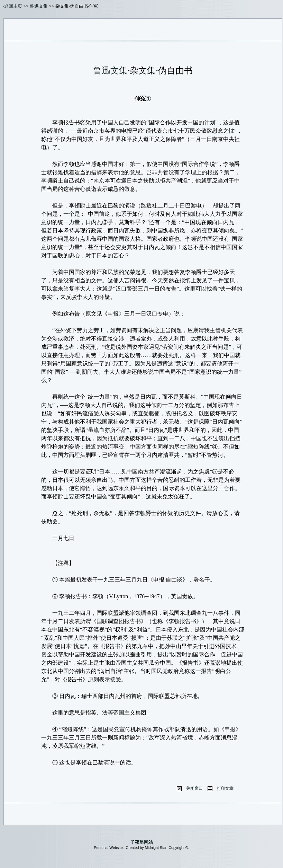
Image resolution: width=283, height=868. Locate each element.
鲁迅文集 (39, 6)
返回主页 (13, 6)
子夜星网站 (142, 842)
